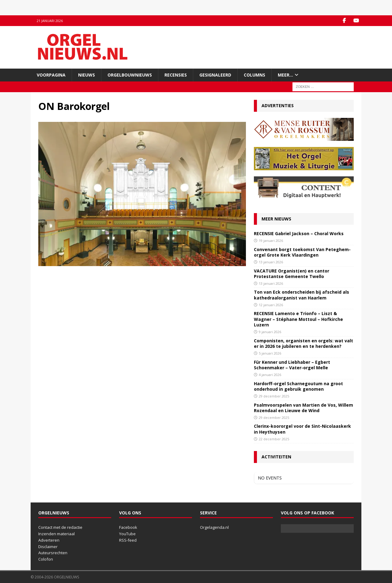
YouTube (127, 534)
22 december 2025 (274, 439)
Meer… (285, 75)
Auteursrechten (53, 553)
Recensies (176, 75)
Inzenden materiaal (57, 534)
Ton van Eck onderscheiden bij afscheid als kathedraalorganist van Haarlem (302, 295)
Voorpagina (51, 75)
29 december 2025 (274, 396)
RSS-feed (128, 540)
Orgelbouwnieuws (130, 75)
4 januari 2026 (270, 375)
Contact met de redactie (60, 527)
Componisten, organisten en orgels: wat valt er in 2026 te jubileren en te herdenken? (303, 343)
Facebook (128, 527)
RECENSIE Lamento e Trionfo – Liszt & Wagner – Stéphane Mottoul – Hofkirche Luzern (298, 319)
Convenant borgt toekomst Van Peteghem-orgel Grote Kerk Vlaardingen (302, 252)
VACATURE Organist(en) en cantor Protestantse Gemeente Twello (292, 274)
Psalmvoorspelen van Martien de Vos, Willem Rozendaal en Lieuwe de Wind (303, 408)
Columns (254, 75)
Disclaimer (48, 547)
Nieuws (87, 75)
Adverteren (49, 540)
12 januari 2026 (271, 305)
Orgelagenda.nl (214, 527)
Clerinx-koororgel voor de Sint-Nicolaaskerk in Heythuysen (302, 429)
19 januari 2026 (271, 241)
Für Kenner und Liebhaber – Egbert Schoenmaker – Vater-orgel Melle (292, 365)
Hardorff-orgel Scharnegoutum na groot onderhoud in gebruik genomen (298, 386)
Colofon (46, 559)
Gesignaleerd (215, 75)
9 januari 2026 (270, 332)
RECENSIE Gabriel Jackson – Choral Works (299, 233)
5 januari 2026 (270, 353)
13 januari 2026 (271, 262)
